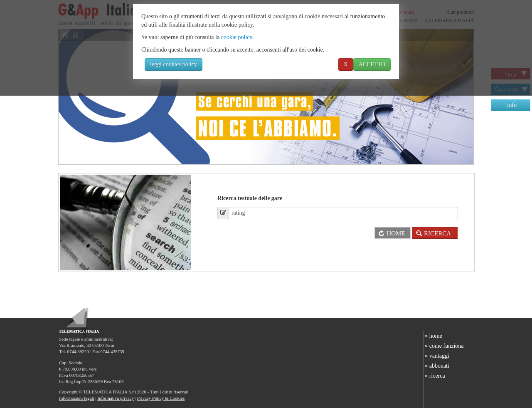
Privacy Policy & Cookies (161, 398)
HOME (390, 234)
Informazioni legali (77, 398)
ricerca (434, 376)
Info (512, 105)
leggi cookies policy (174, 64)
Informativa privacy (116, 398)
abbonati (436, 366)
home (433, 336)
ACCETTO (372, 64)
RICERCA (432, 234)
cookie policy (237, 37)
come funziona (444, 346)
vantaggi (436, 356)
